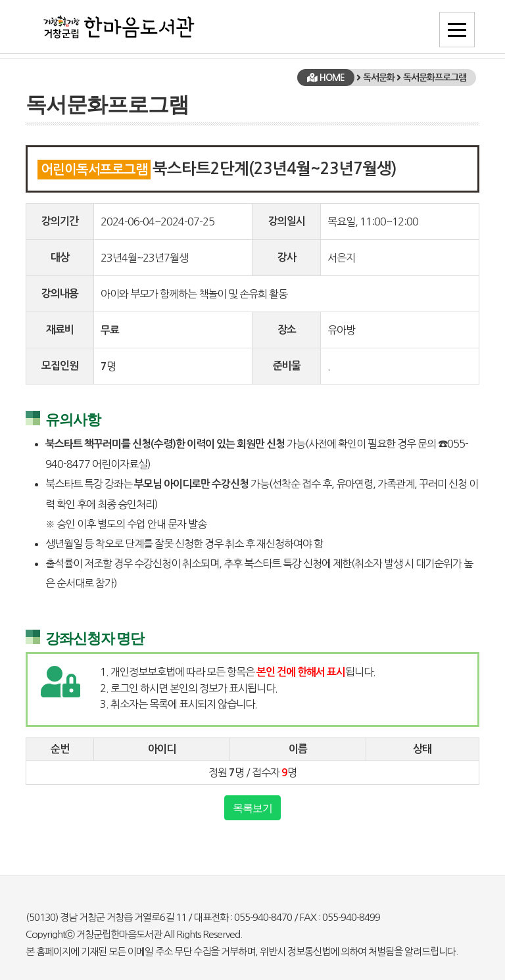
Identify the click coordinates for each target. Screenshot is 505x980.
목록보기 (252, 808)
